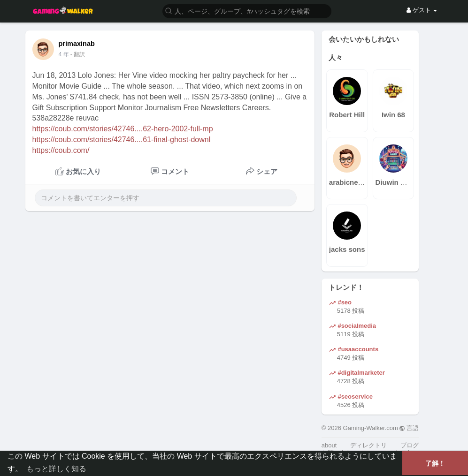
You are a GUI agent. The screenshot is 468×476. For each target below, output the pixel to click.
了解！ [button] (435, 463)
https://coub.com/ (61, 150)
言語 (409, 428)
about (329, 445)
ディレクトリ (368, 445)
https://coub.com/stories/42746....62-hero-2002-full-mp (123, 129)
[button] (247, 11)
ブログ (410, 445)
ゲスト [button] (422, 10)
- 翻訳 (78, 54)
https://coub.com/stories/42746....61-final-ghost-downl (122, 140)
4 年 (64, 54)
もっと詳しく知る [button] (56, 469)
